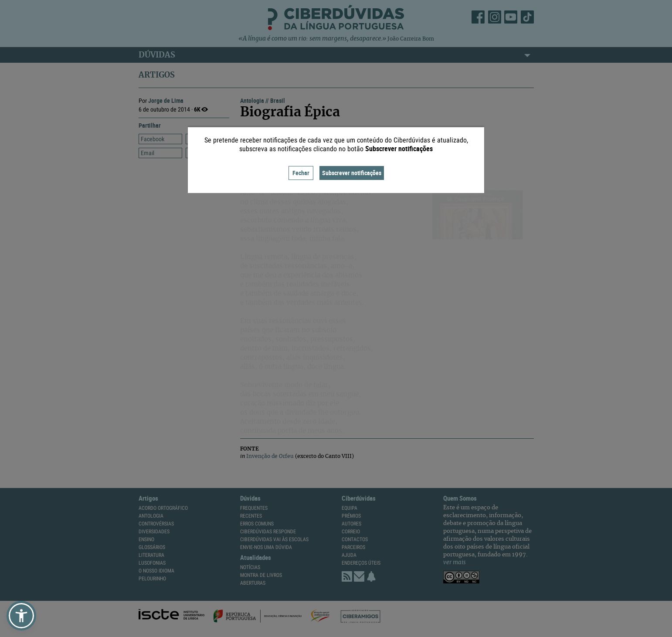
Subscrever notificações (352, 173)
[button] (21, 616)
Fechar (301, 173)
